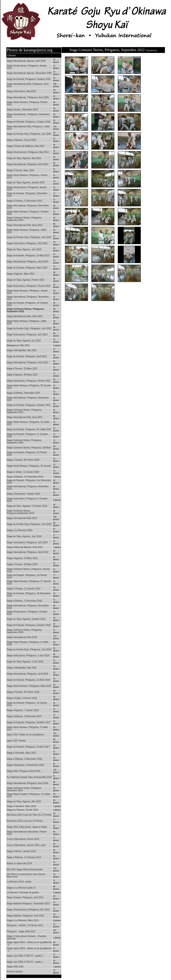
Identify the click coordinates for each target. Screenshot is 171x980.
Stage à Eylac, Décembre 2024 (22, 110)
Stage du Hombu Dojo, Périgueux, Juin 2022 (29, 329)
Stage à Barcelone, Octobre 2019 (23, 494)
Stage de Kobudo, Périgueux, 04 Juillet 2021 (29, 429)
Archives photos (15, 972)
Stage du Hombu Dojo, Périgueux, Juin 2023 (29, 237)
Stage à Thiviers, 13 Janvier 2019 (24, 589)
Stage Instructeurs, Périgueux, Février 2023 (29, 286)
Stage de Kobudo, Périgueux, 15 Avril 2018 (28, 680)
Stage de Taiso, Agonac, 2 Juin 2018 (25, 662)
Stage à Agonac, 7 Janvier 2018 (23, 710)
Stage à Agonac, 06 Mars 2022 (22, 375)
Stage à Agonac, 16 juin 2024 (22, 140)
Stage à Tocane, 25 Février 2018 (23, 692)
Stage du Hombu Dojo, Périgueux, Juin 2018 (29, 649)
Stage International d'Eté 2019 (22, 518)
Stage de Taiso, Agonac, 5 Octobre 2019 (27, 506)
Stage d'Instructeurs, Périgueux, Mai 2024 (28, 152)
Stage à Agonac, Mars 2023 (21, 274)
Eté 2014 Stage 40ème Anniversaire (25, 870)
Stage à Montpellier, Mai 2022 (22, 350)
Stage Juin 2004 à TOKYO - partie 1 (25, 962)
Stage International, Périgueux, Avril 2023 (28, 262)
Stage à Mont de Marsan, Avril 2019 (25, 547)
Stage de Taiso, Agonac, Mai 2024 (24, 158)
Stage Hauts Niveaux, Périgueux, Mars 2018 (29, 686)
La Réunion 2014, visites (19, 882)
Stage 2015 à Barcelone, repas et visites (27, 827)
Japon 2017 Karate (16, 741)
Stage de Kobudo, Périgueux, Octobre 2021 (29, 405)
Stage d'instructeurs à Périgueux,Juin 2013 (28, 910)
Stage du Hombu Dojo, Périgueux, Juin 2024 (29, 134)
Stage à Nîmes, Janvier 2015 (21, 851)
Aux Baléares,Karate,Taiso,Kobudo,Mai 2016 (29, 777)
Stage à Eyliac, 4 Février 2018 (22, 698)
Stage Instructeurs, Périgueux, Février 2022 (29, 381)
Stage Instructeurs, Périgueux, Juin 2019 (27, 542)
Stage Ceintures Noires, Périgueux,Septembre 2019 (21, 512)
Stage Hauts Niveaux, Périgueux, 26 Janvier (29, 466)
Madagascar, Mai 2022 (18, 345)
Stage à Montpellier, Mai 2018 (22, 668)
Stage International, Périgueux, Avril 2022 (28, 363)
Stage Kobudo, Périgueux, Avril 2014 (25, 897)
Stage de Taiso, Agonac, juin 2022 (24, 341)
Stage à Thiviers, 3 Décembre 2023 (24, 201)
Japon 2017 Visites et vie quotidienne (25, 735)
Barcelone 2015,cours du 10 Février (25, 821)
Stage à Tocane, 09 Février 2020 (23, 460)
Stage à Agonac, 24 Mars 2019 (22, 558)
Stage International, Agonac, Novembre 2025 (29, 73)
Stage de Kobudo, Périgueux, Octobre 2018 (29, 625)
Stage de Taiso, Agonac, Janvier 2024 (26, 183)
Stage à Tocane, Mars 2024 (21, 170)
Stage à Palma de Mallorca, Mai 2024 (26, 146)
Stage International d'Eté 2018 (22, 637)
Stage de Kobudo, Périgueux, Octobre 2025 (29, 79)
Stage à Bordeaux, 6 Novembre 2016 (25, 765)
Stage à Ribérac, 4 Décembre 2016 (24, 759)
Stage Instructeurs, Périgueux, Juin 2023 (27, 243)
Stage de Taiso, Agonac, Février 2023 (26, 280)
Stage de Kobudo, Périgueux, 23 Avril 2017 (28, 747)
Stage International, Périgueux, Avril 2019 (28, 552)
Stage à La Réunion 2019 (20, 530)
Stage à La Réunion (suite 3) (21, 888)
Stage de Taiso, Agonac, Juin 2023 (24, 249)
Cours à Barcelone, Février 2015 (23, 839)
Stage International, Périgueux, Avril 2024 (28, 164)
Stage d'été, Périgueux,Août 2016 (24, 771)
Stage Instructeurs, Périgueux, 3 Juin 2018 (28, 656)
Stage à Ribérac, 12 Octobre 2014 (24, 857)
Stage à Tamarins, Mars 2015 (21, 806)
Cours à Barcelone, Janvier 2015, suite (26, 845)
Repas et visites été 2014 (19, 863)
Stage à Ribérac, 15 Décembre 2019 (25, 477)
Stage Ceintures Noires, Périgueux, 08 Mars (29, 448)
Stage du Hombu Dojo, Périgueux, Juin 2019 (29, 524)
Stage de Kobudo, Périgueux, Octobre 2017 (29, 722)
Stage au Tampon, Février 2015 (23, 810)
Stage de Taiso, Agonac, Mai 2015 (24, 802)
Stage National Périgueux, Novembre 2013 (28, 904)
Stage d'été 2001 (15, 967)
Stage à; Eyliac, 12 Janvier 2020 (23, 472)
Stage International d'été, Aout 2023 (25, 225)
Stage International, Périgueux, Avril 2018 (28, 674)
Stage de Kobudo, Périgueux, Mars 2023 (27, 268)
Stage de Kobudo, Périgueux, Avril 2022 (27, 356)
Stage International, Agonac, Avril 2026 (26, 61)
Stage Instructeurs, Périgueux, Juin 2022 (27, 335)
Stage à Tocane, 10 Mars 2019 (22, 564)
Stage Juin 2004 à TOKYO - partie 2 (25, 956)
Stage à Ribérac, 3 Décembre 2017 (24, 716)
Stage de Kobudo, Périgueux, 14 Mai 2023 (28, 256)
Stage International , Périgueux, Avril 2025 (28, 97)
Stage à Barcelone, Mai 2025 (21, 91)
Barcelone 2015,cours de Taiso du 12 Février (29, 815)
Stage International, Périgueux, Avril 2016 (28, 783)
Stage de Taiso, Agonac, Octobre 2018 (26, 619)
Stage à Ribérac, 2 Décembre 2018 (24, 601)
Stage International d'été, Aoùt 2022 (25, 316)
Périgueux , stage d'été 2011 (21, 931)
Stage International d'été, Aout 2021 (25, 417)
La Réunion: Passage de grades (23, 892)
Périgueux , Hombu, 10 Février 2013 (25, 925)
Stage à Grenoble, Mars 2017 (22, 753)
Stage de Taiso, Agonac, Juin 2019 (24, 536)
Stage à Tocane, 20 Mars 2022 (22, 369)
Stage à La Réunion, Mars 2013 (23, 920)
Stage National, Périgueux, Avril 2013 (25, 916)
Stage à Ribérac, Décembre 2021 (23, 393)
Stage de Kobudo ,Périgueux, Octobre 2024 (29, 122)
